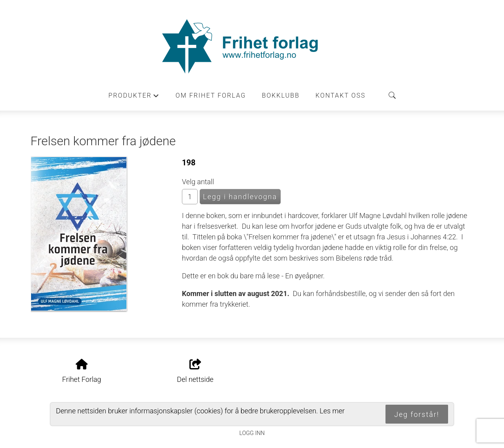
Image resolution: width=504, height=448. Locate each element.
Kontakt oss (340, 95)
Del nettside (195, 371)
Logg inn (252, 433)
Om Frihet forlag (211, 95)
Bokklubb (281, 95)
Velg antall (198, 182)
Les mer (332, 411)
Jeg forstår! (417, 414)
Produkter (134, 98)
